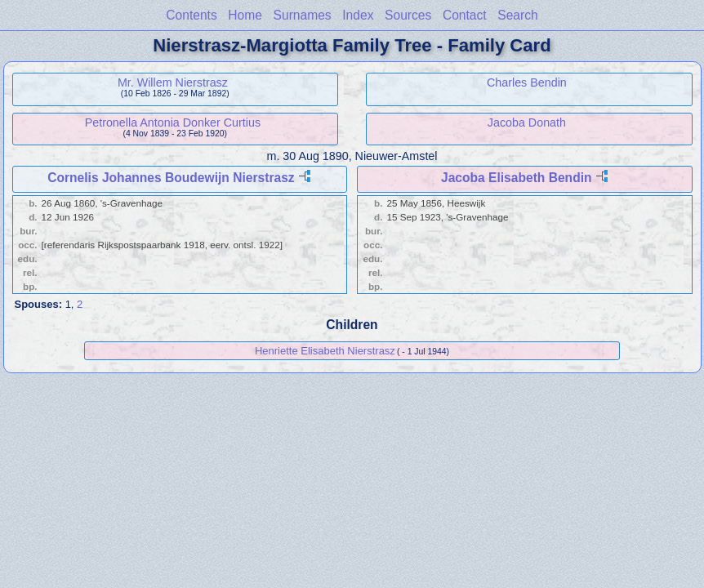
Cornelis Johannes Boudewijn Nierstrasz (171, 178)
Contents (191, 15)
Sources (408, 15)
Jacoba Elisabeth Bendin (517, 178)
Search (517, 15)
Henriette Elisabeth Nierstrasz (325, 351)
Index (358, 15)
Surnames (303, 15)
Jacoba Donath (527, 122)
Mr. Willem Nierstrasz (173, 82)
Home (245, 15)
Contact (465, 15)
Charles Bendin (527, 82)
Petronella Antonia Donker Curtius (173, 122)
